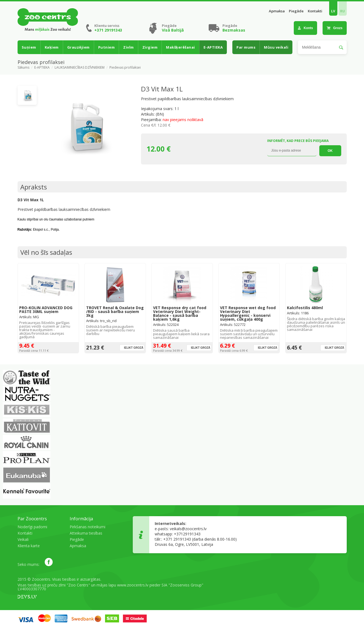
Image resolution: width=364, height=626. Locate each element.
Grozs (335, 28)
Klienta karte (29, 546)
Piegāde (296, 11)
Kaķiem (52, 47)
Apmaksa (277, 11)
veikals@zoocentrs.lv (188, 529)
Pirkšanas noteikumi (88, 527)
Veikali (23, 539)
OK (330, 151)
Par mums (246, 47)
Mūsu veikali (276, 47)
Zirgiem (150, 47)
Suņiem (29, 47)
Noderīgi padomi (32, 527)
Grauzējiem (78, 47)
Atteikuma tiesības (86, 533)
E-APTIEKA (213, 47)
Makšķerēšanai (180, 47)
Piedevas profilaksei (125, 68)
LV (333, 11)
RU (342, 11)
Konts (305, 28)
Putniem (107, 47)
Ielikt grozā (134, 348)
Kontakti (315, 11)
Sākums (23, 68)
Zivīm (129, 47)
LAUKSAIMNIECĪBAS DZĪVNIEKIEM (80, 68)
